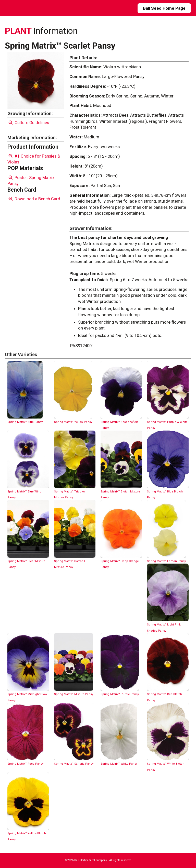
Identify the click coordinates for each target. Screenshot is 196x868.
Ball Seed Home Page (164, 8)
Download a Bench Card (34, 199)
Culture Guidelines (28, 123)
